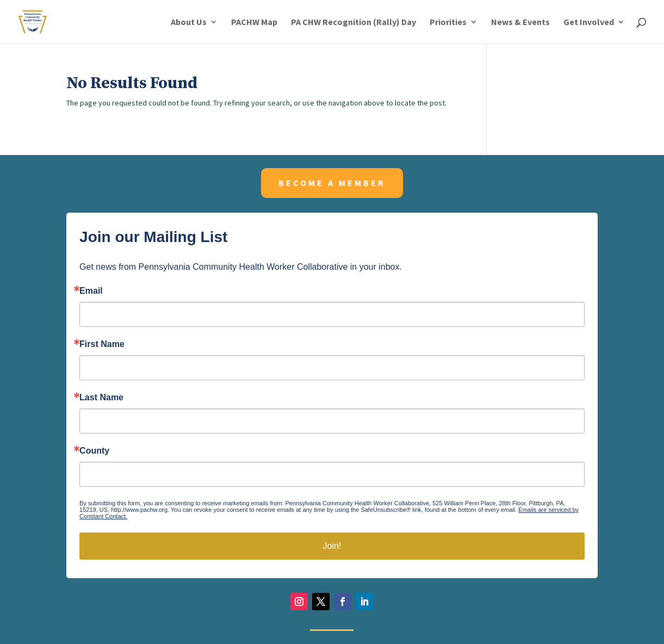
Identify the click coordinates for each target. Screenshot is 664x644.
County (94, 451)
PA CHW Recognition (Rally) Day (353, 23)
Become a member (332, 183)
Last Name (101, 398)
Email (91, 291)
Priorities (448, 23)
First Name (102, 344)
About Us (189, 23)
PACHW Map (254, 23)
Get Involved (589, 23)
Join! (332, 546)
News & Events (520, 23)
